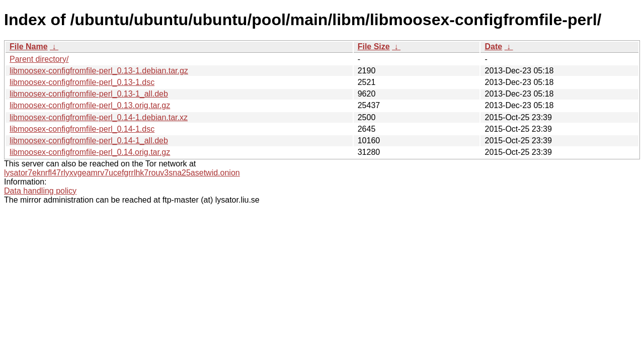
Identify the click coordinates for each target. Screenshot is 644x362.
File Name (29, 47)
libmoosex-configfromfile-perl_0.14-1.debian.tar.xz (99, 117)
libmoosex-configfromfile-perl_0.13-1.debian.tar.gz (99, 71)
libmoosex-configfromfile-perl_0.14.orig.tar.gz (90, 152)
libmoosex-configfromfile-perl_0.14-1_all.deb (89, 141)
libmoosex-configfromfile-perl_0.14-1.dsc (82, 129)
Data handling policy (40, 191)
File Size (374, 47)
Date (493, 47)
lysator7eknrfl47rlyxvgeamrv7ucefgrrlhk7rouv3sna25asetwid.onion (122, 173)
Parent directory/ (39, 59)
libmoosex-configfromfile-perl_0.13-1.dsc (82, 82)
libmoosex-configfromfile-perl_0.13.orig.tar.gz (90, 105)
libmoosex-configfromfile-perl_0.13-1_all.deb (89, 94)
